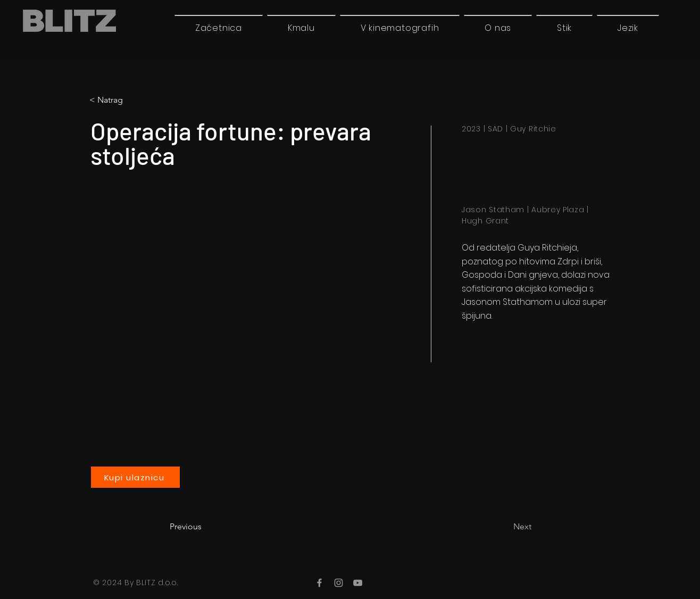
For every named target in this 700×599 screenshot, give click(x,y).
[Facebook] (319, 583)
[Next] (505, 527)
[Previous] (205, 527)
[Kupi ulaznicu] (135, 477)
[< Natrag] (134, 100)
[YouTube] (358, 583)
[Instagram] (339, 583)
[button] (628, 28)
